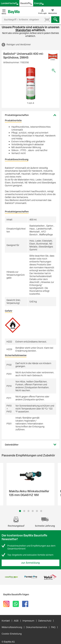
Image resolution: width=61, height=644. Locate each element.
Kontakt (6, 621)
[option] (30, 83)
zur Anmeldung (31, 563)
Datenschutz (45, 621)
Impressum (28, 621)
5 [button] (37, 511)
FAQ (53, 627)
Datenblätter (12, 445)
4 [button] (33, 511)
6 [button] (41, 511)
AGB (16, 621)
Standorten (23, 30)
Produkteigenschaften (17, 115)
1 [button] (20, 511)
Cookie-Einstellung (12, 634)
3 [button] (28, 511)
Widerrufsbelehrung (12, 627)
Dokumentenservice (37, 627)
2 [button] (24, 511)
